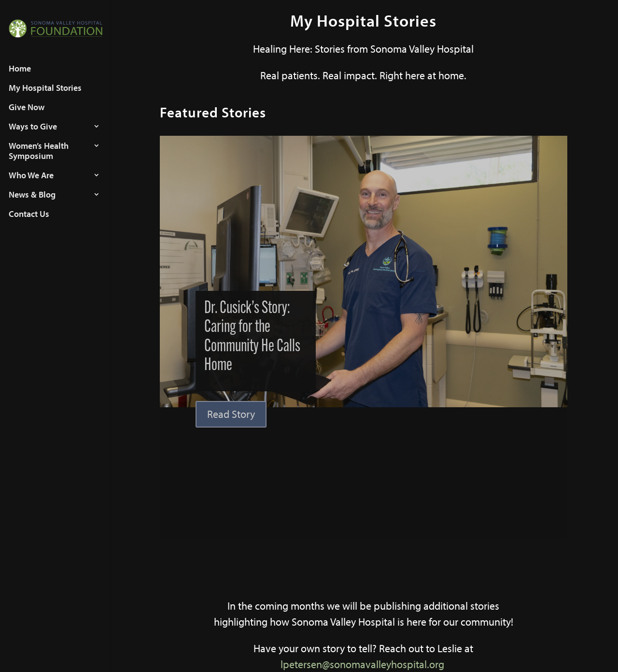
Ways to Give (33, 135)
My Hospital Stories (45, 97)
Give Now (27, 116)
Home (20, 77)
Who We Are (31, 184)
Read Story (231, 414)
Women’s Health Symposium (39, 160)
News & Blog (32, 203)
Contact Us (29, 223)
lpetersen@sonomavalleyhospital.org (362, 664)
